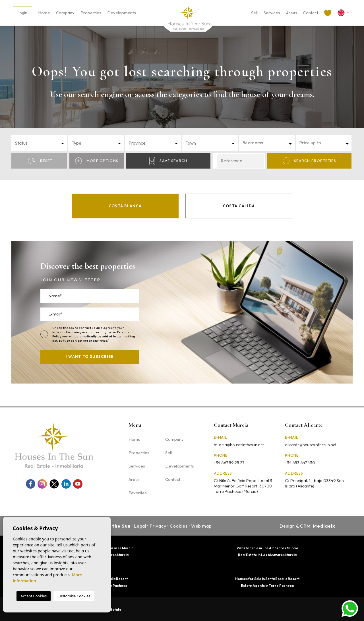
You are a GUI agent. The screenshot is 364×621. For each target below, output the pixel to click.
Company (65, 13)
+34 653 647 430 (300, 463)
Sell (254, 13)
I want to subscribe (90, 356)
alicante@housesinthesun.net (311, 445)
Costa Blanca (125, 206)
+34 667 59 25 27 (229, 463)
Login (22, 13)
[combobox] (39, 143)
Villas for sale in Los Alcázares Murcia (267, 548)
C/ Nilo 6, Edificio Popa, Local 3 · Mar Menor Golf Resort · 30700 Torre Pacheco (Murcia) (244, 486)
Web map (202, 526)
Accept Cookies (34, 596)
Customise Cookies (74, 596)
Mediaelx (324, 526)
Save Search (168, 161)
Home (44, 13)
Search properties (309, 161)
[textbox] (41, 143)
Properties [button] (91, 13)
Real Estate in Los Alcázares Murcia (267, 555)
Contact (311, 13)
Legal (140, 526)
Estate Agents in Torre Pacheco (267, 586)
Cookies (179, 526)
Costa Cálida (239, 206)
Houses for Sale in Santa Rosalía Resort (267, 579)
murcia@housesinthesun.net (239, 445)
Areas (292, 13)
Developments (122, 13)
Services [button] (272, 13)
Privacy (158, 526)
